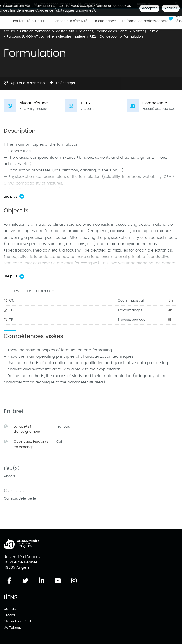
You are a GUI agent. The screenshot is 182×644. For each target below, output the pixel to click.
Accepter (149, 8)
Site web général (17, 621)
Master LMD (65, 31)
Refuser (171, 8)
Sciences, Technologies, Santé (103, 31)
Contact (10, 609)
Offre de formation (35, 31)
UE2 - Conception (104, 37)
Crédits (9, 615)
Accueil (9, 31)
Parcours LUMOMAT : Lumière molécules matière (46, 37)
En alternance (105, 21)
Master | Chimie (146, 31)
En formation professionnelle (145, 21)
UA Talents (12, 628)
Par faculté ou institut (30, 21)
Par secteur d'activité (71, 21)
